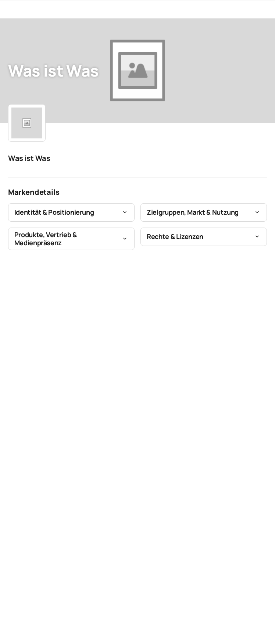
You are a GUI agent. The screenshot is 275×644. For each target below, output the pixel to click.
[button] (71, 212)
